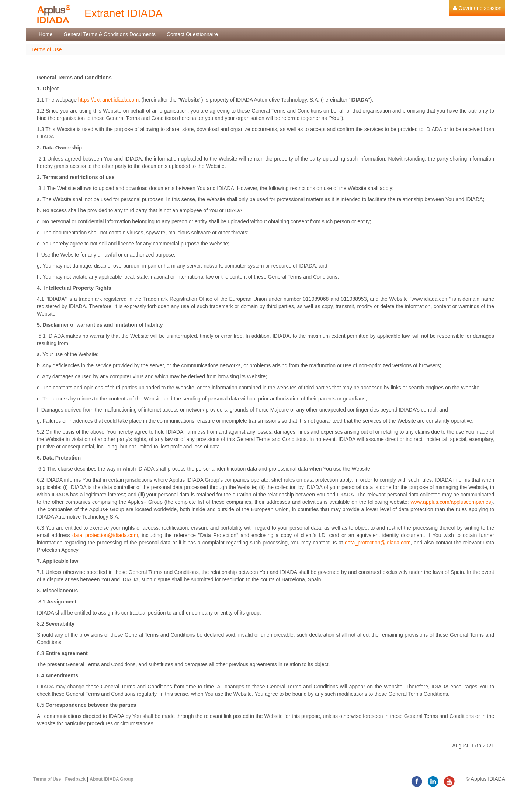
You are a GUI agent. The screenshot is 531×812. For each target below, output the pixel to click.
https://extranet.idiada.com (108, 100)
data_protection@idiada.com (105, 535)
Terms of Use (46, 49)
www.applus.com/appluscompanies (451, 502)
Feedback (75, 779)
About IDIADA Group (111, 779)
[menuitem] (477, 8)
